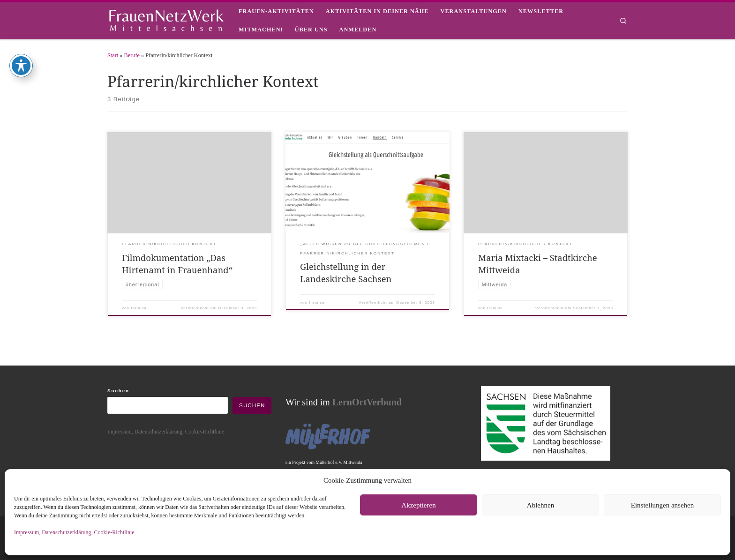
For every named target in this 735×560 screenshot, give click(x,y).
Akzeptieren (418, 505)
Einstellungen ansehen (663, 505)
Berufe (132, 55)
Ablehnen (540, 505)
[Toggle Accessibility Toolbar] (21, 22)
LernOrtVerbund (367, 402)
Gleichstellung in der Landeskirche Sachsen (346, 273)
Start (113, 55)
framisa (139, 308)
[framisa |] (166, 19)
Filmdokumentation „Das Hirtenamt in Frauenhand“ (177, 264)
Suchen (118, 391)
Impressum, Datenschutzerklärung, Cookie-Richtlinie (74, 532)
